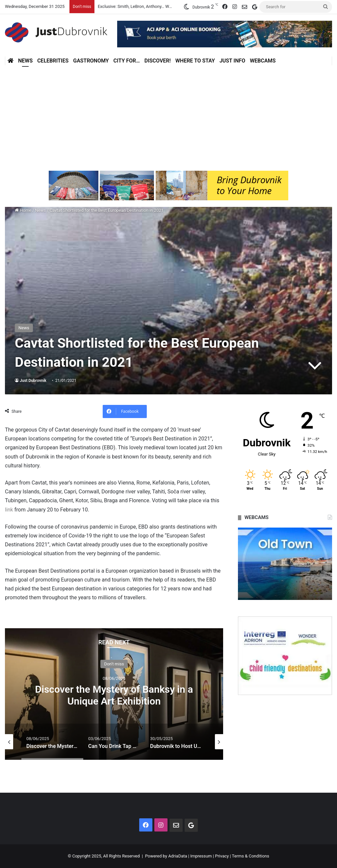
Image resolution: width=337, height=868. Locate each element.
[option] (114, 694)
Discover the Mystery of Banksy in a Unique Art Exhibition (114, 695)
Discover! (158, 61)
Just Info (232, 61)
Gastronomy (91, 61)
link (9, 510)
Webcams (263, 61)
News (25, 61)
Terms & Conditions (251, 856)
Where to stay (195, 61)
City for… (127, 61)
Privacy (222, 856)
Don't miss (114, 664)
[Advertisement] (168, 118)
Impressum (201, 856)
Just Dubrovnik (33, 381)
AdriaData (178, 856)
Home (23, 210)
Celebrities (53, 61)
